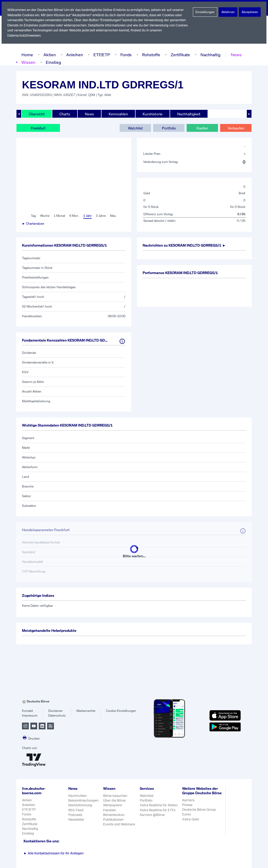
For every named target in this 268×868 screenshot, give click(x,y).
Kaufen (202, 128)
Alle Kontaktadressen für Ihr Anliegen (54, 853)
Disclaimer (55, 711)
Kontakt (27, 711)
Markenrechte (86, 711)
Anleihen (73, 55)
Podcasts (75, 815)
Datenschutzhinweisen (24, 35)
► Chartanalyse (33, 224)
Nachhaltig (209, 55)
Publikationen (114, 819)
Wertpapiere (113, 805)
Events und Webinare (120, 824)
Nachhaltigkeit (188, 114)
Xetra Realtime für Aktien (159, 805)
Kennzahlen (118, 114)
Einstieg (53, 62)
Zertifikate (179, 55)
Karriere (189, 805)
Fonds (125, 55)
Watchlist (135, 128)
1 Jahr (87, 216)
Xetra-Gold (191, 823)
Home (27, 55)
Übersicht (37, 114)
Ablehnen (228, 12)
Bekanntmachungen (83, 800)
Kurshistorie (152, 114)
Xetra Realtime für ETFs (159, 810)
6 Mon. (74, 216)
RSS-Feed (76, 810)
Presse (188, 809)
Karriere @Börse (153, 815)
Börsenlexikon (114, 815)
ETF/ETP (100, 55)
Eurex (187, 819)
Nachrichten (77, 796)
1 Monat (59, 216)
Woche (44, 216)
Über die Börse (115, 800)
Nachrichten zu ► (187, 245)
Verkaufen (236, 128)
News (234, 55)
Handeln (110, 810)
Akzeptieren (250, 12)
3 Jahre (101, 216)
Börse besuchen (116, 796)
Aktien (49, 55)
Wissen (28, 62)
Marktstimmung (80, 805)
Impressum (30, 716)
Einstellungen (205, 12)
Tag (33, 216)
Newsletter (76, 819)
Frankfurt (38, 128)
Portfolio (169, 128)
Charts (64, 114)
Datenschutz (57, 716)
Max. (114, 216)
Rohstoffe (151, 55)
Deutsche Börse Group (200, 814)
